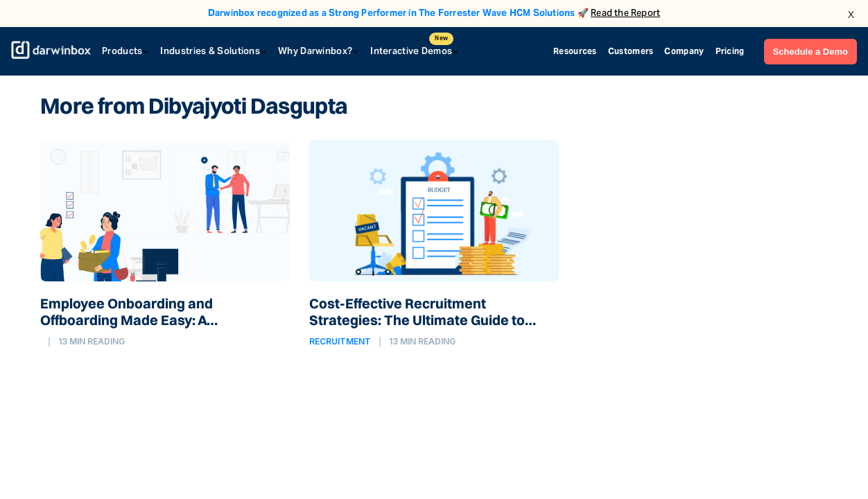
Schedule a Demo (810, 52)
